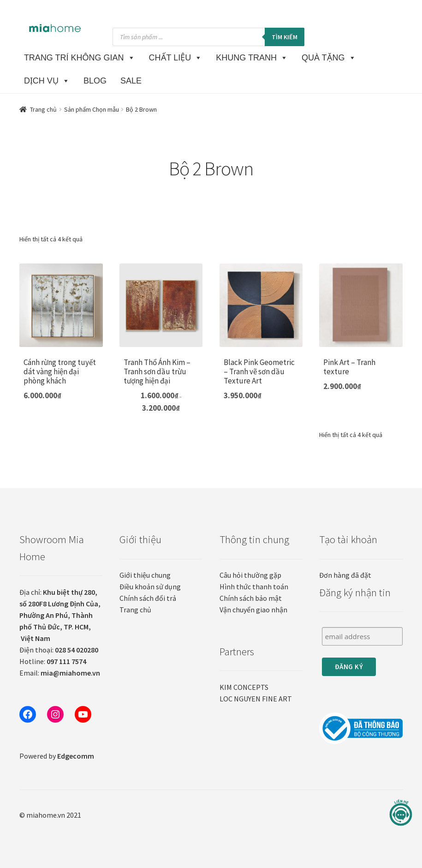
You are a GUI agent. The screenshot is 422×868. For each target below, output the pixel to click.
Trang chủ (43, 109)
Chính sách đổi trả (148, 598)
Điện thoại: (59, 650)
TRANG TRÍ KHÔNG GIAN (80, 58)
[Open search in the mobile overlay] (208, 37)
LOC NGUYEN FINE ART (256, 699)
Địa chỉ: (60, 615)
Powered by (57, 756)
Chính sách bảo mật (251, 598)
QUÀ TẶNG (329, 58)
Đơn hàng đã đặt (345, 575)
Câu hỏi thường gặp (250, 575)
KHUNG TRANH (252, 58)
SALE (131, 81)
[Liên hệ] (401, 813)
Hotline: (53, 661)
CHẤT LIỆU (176, 58)
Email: (60, 673)
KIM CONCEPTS (244, 687)
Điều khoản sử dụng (150, 587)
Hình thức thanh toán (254, 587)
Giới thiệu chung (145, 575)
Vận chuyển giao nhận (253, 610)
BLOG (95, 81)
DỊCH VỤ (47, 81)
